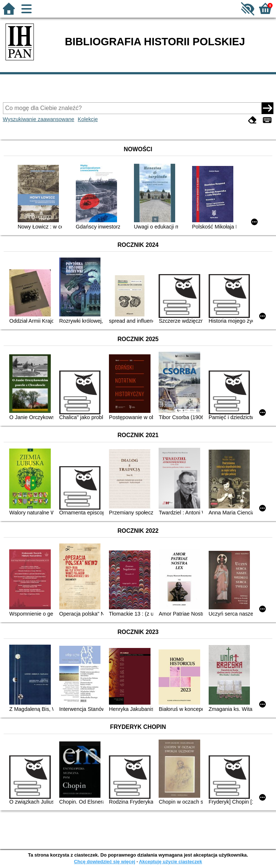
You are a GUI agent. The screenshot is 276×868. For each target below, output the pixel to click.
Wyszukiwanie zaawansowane (39, 119)
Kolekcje (88, 119)
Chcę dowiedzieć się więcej (105, 862)
